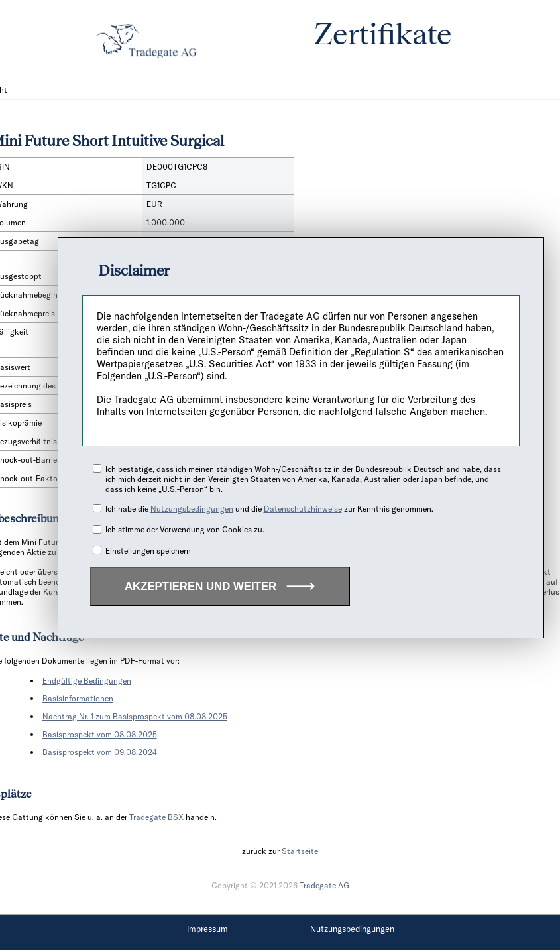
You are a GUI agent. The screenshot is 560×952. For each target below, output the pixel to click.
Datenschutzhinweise (303, 509)
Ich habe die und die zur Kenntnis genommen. (269, 509)
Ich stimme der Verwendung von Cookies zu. (185, 529)
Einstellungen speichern (148, 551)
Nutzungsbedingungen (192, 509)
